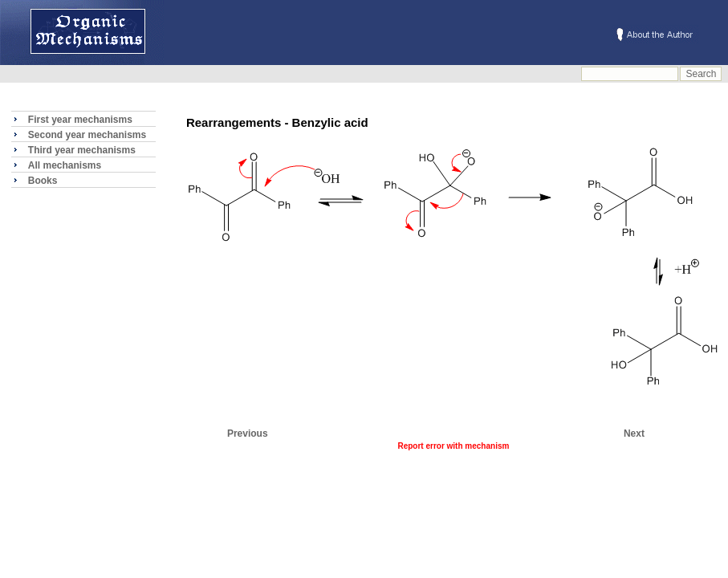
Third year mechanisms (82, 150)
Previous (248, 433)
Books (43, 181)
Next (634, 433)
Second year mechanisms (87, 135)
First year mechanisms (80, 120)
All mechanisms (65, 165)
